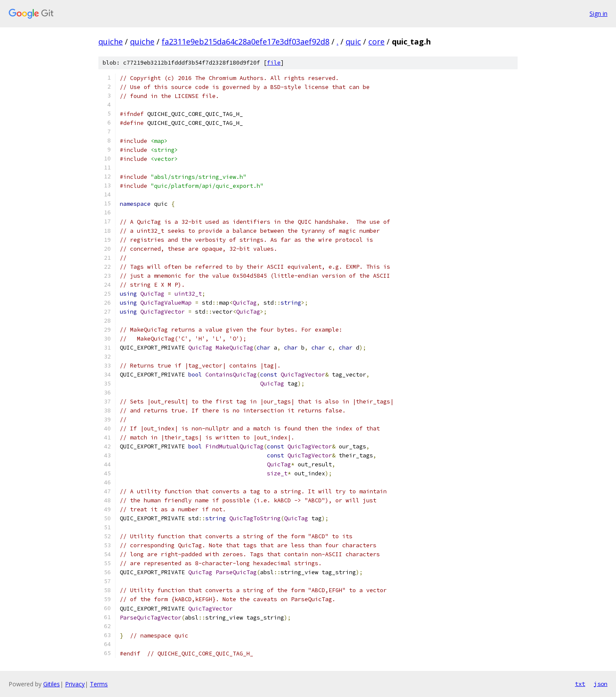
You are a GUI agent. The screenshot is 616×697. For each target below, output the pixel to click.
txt (580, 684)
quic (353, 42)
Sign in (598, 13)
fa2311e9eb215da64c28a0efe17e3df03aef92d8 (246, 42)
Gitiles (52, 684)
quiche (111, 42)
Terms (99, 684)
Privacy (75, 684)
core (376, 42)
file (274, 63)
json (601, 684)
